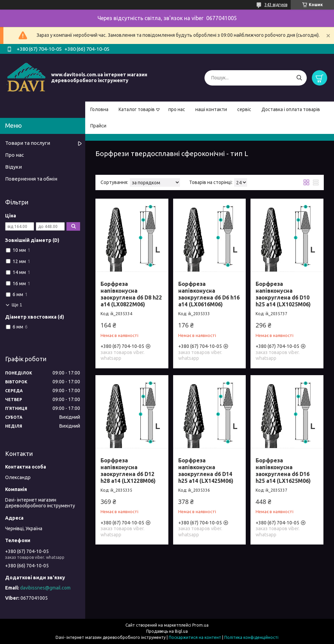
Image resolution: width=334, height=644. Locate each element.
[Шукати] (299, 78)
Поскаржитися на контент (195, 637)
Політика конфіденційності (251, 637)
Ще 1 (17, 305)
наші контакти (211, 109)
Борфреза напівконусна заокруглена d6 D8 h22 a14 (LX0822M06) (131, 294)
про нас (177, 109)
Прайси (98, 126)
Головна (99, 109)
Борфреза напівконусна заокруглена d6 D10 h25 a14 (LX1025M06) (283, 294)
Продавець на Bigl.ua (167, 631)
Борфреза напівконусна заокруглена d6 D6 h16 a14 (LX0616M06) (209, 294)
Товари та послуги (28, 143)
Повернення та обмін (31, 179)
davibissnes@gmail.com (45, 588)
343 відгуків (276, 5)
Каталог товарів (137, 109)
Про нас (14, 155)
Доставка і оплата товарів (291, 109)
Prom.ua (200, 625)
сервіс (244, 109)
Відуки (13, 167)
